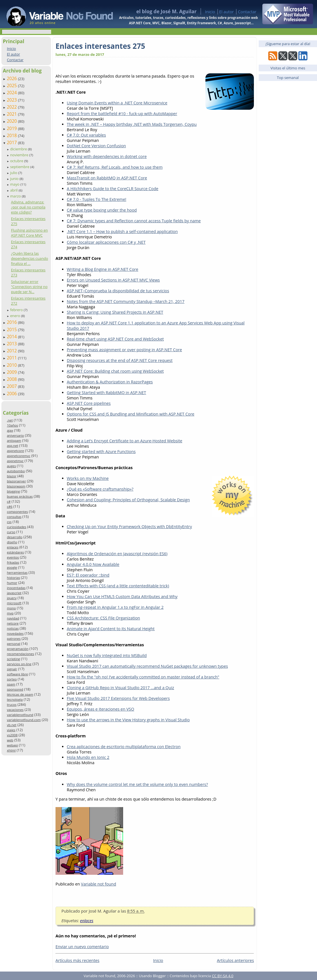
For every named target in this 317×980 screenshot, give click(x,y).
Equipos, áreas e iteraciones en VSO (100, 709)
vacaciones (15, 710)
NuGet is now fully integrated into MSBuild (107, 655)
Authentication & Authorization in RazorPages (110, 382)
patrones (14, 639)
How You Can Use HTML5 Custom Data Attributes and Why (122, 596)
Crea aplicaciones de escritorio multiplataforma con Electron (124, 747)
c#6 (10, 507)
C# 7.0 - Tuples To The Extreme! (97, 199)
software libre (17, 674)
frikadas (13, 562)
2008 (12, 379)
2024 (12, 93)
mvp (10, 613)
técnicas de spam (20, 694)
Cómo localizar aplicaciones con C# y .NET (106, 242)
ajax (10, 430)
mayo (15, 184)
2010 (12, 365)
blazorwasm (16, 486)
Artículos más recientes (77, 960)
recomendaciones (20, 654)
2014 (12, 337)
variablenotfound (20, 715)
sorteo (12, 679)
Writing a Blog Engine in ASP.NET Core (103, 269)
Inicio (210, 12)
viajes (11, 730)
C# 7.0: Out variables (86, 135)
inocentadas (16, 588)
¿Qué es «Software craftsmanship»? (100, 489)
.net (10, 420)
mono (11, 608)
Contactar (247, 12)
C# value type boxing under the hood (102, 210)
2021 (12, 114)
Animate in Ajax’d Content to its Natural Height (111, 629)
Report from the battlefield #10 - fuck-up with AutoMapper (122, 114)
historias (13, 578)
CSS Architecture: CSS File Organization (103, 618)
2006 (12, 394)
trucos (12, 705)
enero (16, 316)
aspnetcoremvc (18, 456)
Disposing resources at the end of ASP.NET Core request (120, 360)
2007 (12, 386)
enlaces (13, 547)
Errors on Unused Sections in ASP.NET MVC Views (113, 280)
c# (9, 501)
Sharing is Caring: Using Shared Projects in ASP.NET (115, 312)
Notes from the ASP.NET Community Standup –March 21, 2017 (126, 301)
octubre (17, 161)
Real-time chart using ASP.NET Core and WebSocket (115, 339)
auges (11, 466)
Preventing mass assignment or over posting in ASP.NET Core (124, 350)
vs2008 (12, 735)
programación (17, 649)
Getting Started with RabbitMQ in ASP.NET (106, 393)
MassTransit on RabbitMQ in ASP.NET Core (107, 178)
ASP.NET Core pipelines (89, 403)
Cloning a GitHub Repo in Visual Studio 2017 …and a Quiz (120, 688)
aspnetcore (15, 451)
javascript (14, 593)
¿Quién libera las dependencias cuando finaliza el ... (29, 258)
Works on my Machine (88, 478)
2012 (12, 351)
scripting (13, 659)
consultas (14, 517)
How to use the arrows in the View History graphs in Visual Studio (128, 720)
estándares (15, 552)
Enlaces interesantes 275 (100, 46)
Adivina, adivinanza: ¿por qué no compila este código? (28, 207)
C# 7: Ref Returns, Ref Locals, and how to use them (115, 167)
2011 (12, 358)
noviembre (20, 155)
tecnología (15, 699)
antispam (14, 440)
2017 (12, 142)
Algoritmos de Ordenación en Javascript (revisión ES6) (117, 554)
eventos (13, 557)
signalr (12, 669)
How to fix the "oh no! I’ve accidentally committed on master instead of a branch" (143, 677)
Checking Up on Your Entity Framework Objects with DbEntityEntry (129, 527)
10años (12, 425)
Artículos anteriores (235, 960)
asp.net (12, 446)
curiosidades (16, 527)
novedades (15, 633)
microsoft (14, 603)
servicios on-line (19, 664)
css (9, 522)
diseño (12, 542)
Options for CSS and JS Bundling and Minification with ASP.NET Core (131, 414)
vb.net (12, 725)
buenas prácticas (20, 496)
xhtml (11, 750)
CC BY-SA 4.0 (223, 976)
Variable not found (98, 884)
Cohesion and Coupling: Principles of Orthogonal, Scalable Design (128, 500)
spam (11, 684)
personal (14, 644)
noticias (13, 628)
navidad (13, 618)
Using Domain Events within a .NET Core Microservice (117, 103)
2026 (12, 78)
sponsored (15, 689)
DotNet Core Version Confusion (96, 146)
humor (12, 583)
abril (14, 190)
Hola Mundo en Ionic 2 (88, 757)
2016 (12, 322)
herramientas (17, 573)
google (12, 567)
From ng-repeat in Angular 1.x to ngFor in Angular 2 (115, 607)
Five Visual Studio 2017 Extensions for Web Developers (118, 698)
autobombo (16, 471)
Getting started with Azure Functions (101, 451)
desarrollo (15, 537)
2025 (12, 85)
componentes (17, 512)
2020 (12, 121)
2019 (12, 128)
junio (15, 179)
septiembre (20, 167)
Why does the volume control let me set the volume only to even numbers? (137, 784)
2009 (12, 372)
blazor (12, 476)
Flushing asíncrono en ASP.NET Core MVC (29, 233)
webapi (12, 745)
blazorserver (16, 481)
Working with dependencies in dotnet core (107, 156)
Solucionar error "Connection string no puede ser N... (29, 287)
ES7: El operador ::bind (88, 575)
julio (14, 173)
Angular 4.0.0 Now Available (93, 564)
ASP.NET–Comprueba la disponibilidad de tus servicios (118, 291)
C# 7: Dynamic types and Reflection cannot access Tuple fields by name (134, 221)
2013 (12, 344)
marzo (16, 196)
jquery (12, 598)
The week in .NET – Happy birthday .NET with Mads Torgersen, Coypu (132, 124)
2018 (12, 135)
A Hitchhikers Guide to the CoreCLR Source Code (113, 189)
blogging (13, 491)
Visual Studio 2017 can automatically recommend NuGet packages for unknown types (147, 666)
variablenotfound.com (24, 720)
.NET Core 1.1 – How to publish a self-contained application (122, 231)
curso (11, 532)
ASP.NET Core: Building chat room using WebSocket (115, 371)
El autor (227, 12)
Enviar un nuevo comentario (82, 947)
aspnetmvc (15, 461)
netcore (13, 623)
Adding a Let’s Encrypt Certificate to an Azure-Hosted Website (125, 441)
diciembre (19, 149)
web (10, 740)
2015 (12, 329)
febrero (17, 310)
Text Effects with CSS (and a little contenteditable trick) (118, 586)
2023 (12, 100)
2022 (12, 107)
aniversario (15, 435)
